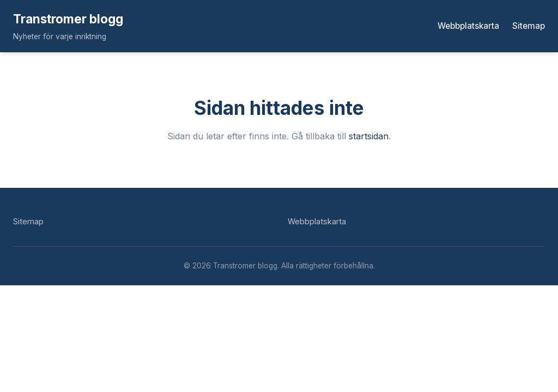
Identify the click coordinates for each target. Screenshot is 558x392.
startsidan (369, 136)
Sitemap (529, 26)
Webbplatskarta (468, 26)
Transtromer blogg (68, 19)
